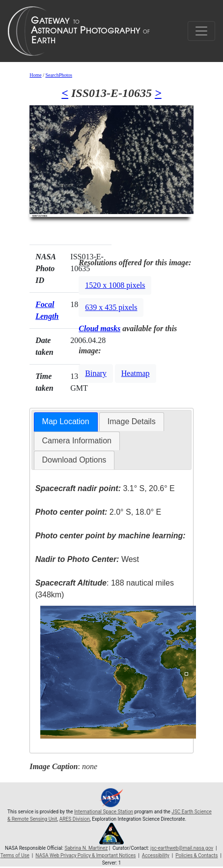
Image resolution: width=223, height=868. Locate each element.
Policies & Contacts (196, 855)
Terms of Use (15, 855)
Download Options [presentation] (74, 460)
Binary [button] (96, 373)
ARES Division (75, 819)
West (87, 559)
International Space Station (104, 812)
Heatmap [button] (136, 373)
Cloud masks (99, 328)
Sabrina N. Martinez (86, 848)
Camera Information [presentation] (77, 441)
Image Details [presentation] (132, 421)
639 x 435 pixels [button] (111, 307)
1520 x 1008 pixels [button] (115, 285)
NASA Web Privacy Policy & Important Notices (85, 855)
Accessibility (156, 855)
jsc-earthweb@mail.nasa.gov (182, 848)
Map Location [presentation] (66, 421)
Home (35, 75)
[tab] (66, 422)
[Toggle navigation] (201, 31)
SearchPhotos (58, 75)
